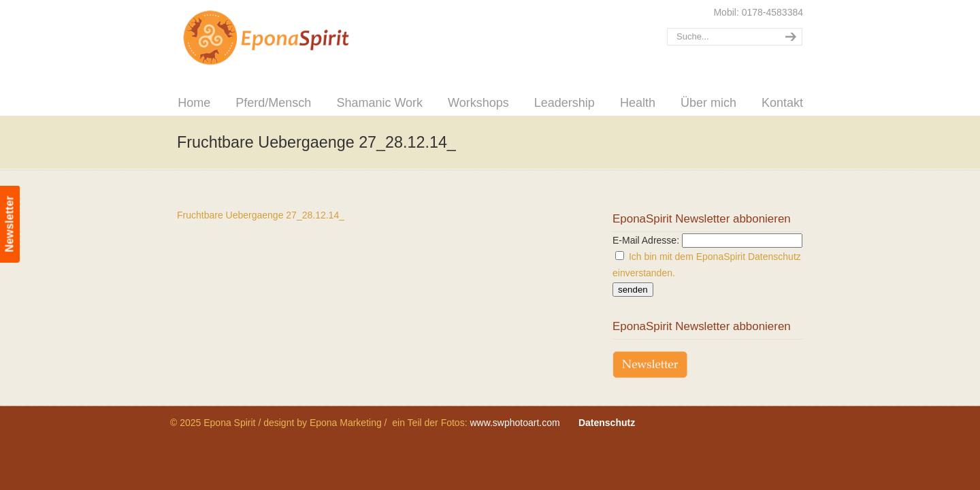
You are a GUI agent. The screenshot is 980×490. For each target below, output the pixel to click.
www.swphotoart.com (514, 423)
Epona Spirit (296, 38)
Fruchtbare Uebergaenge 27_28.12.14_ (261, 215)
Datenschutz (607, 423)
